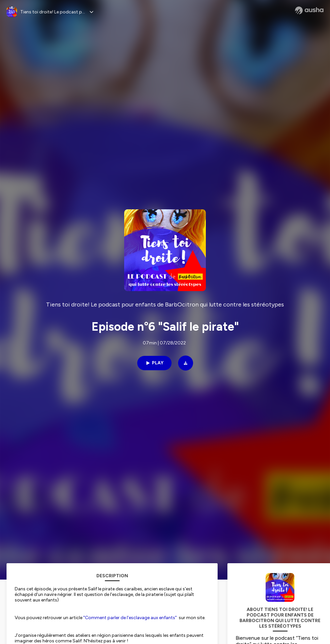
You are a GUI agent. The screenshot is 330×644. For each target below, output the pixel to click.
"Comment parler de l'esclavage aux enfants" (130, 618)
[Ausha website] (309, 10)
